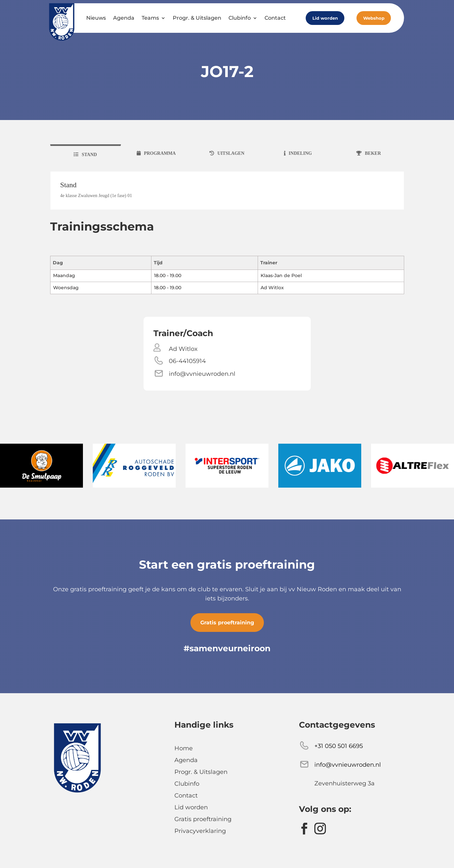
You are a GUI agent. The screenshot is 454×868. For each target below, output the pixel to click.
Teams (150, 18)
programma (160, 153)
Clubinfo (240, 18)
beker (373, 153)
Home (184, 748)
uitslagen (231, 153)
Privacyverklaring (200, 831)
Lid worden (325, 18)
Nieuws (96, 18)
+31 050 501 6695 (339, 746)
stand (89, 155)
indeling (300, 153)
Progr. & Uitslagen (197, 18)
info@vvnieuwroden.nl (202, 374)
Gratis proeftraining (227, 623)
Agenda (124, 18)
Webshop (374, 18)
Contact (275, 18)
